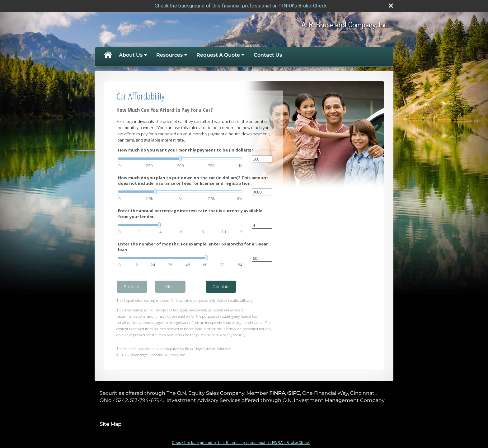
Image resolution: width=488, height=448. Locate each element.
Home (108, 55)
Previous (132, 287)
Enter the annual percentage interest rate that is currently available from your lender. (190, 213)
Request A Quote (218, 55)
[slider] (180, 159)
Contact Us (268, 55)
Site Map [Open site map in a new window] (110, 424)
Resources (169, 55)
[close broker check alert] (391, 6)
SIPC (294, 393)
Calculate (221, 287)
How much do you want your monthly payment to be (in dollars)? (186, 150)
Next (170, 287)
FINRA (277, 393)
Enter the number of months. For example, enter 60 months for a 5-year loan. (193, 247)
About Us (131, 55)
